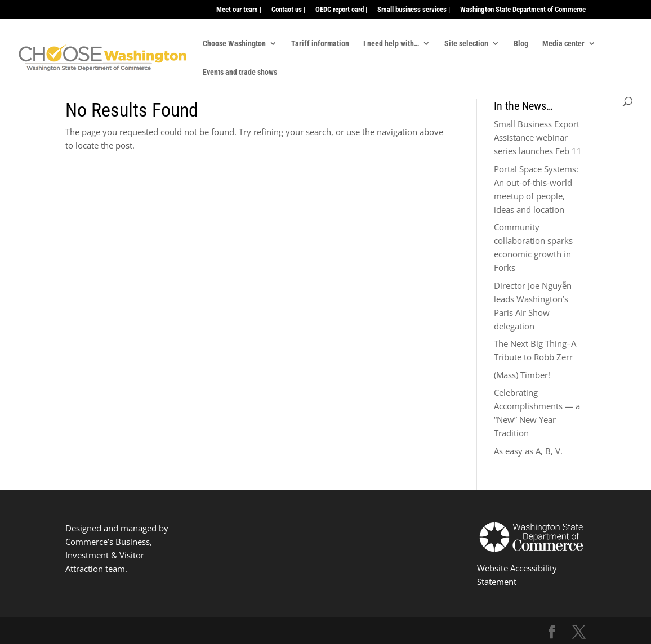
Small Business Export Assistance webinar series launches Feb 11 (538, 137)
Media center (563, 44)
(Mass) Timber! (522, 375)
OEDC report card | (341, 10)
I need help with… (391, 44)
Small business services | (414, 10)
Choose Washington (234, 44)
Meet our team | (239, 10)
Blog (521, 44)
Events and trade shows (240, 72)
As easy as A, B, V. (528, 451)
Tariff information (320, 44)
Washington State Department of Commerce (523, 10)
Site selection (466, 44)
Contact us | (288, 10)
